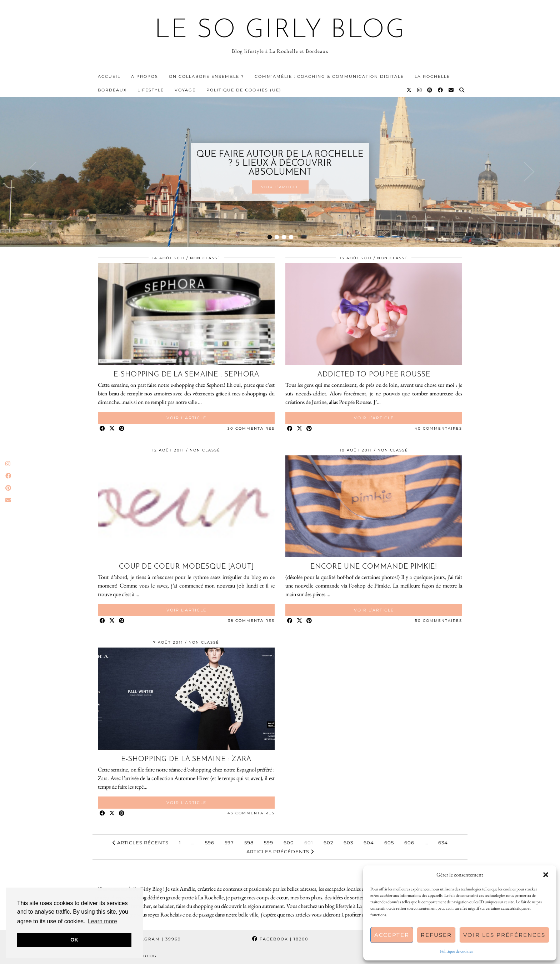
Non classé (205, 258)
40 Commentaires (438, 428)
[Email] (451, 90)
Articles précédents (280, 851)
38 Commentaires (251, 621)
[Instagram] (420, 90)
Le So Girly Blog (280, 31)
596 (210, 843)
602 (328, 843)
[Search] (462, 90)
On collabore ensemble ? (206, 76)
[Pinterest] (430, 90)
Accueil (109, 76)
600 (289, 843)
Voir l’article (280, 187)
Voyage (185, 90)
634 (443, 843)
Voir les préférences (504, 935)
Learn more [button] (102, 921)
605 (389, 843)
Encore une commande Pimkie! (374, 567)
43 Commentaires (251, 813)
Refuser (436, 935)
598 (249, 843)
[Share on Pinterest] (122, 429)
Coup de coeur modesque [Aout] (186, 567)
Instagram (152, 939)
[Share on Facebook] (103, 429)
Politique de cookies (456, 951)
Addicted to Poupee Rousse (374, 375)
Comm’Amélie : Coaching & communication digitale (329, 76)
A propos (145, 76)
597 (229, 843)
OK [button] (74, 940)
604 (369, 843)
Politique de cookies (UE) (244, 90)
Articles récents (141, 843)
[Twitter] (409, 90)
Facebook (280, 939)
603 (348, 843)
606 (409, 843)
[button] (546, 875)
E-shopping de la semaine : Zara (186, 759)
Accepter (392, 935)
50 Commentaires (439, 621)
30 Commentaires (251, 428)
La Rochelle (432, 76)
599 (269, 843)
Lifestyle (151, 90)
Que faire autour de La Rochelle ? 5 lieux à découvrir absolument (280, 163)
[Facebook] (441, 90)
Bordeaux (112, 90)
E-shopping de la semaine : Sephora (186, 375)
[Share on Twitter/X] (112, 429)
